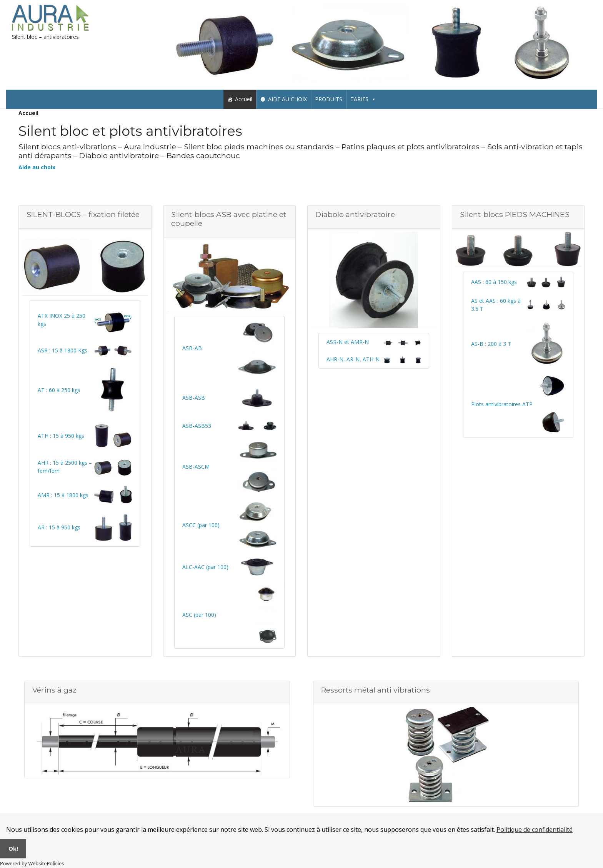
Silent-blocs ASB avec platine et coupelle (229, 219)
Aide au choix (37, 167)
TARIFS (363, 99)
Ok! (13, 849)
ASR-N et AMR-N (348, 342)
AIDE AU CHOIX (287, 99)
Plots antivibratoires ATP (502, 404)
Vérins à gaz (54, 690)
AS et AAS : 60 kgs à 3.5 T (496, 305)
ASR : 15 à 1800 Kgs (62, 350)
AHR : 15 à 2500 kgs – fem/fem (65, 467)
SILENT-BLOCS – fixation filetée (83, 214)
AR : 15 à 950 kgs (59, 527)
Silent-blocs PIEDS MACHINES (515, 214)
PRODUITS (329, 99)
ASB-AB (192, 348)
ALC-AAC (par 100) (205, 567)
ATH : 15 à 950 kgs (61, 436)
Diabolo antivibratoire (355, 214)
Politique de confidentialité (535, 830)
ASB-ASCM (196, 467)
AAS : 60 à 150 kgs (494, 282)
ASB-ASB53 (197, 426)
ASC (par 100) (199, 615)
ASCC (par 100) (201, 525)
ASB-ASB (194, 398)
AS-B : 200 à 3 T (491, 344)
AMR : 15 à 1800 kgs (63, 495)
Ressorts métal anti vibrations (376, 690)
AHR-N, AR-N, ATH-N (353, 359)
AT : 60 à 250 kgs (59, 390)
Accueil (244, 99)
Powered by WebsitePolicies (32, 863)
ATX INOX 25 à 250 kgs (62, 320)
